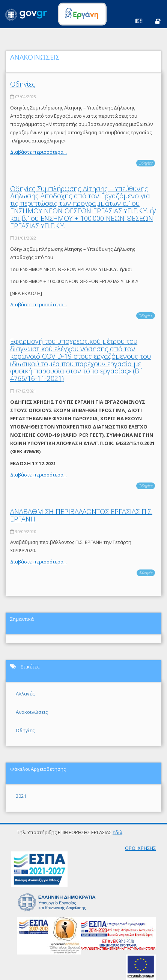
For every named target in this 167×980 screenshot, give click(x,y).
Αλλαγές (146, 573)
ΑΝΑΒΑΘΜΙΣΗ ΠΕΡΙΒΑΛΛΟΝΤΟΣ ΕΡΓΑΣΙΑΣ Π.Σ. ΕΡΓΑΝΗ (81, 515)
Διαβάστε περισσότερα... (38, 152)
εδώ (117, 832)
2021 (21, 796)
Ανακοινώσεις (32, 712)
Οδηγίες (23, 84)
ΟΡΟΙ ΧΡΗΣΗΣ (140, 848)
